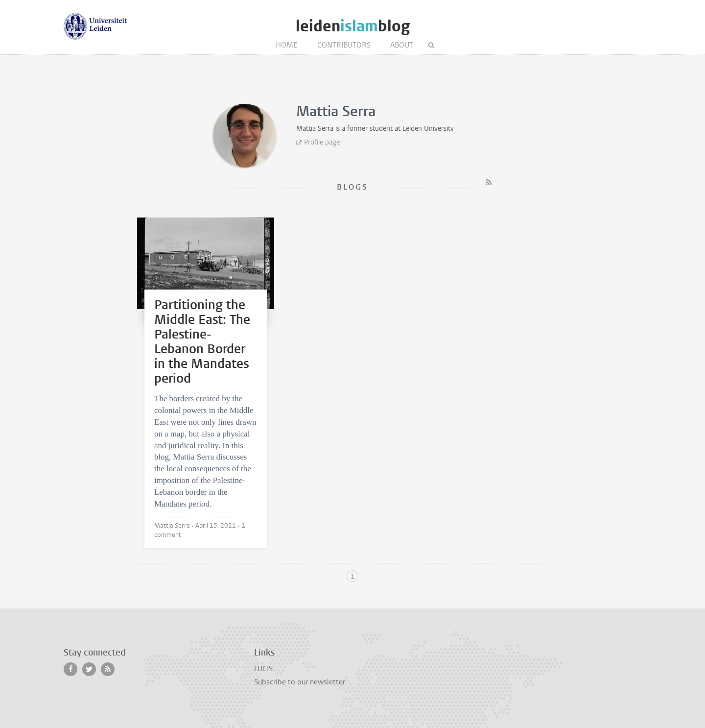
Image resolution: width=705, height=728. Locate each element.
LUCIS (263, 669)
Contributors (344, 45)
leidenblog (353, 26)
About (402, 45)
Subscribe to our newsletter (300, 682)
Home (287, 45)
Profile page (322, 142)
